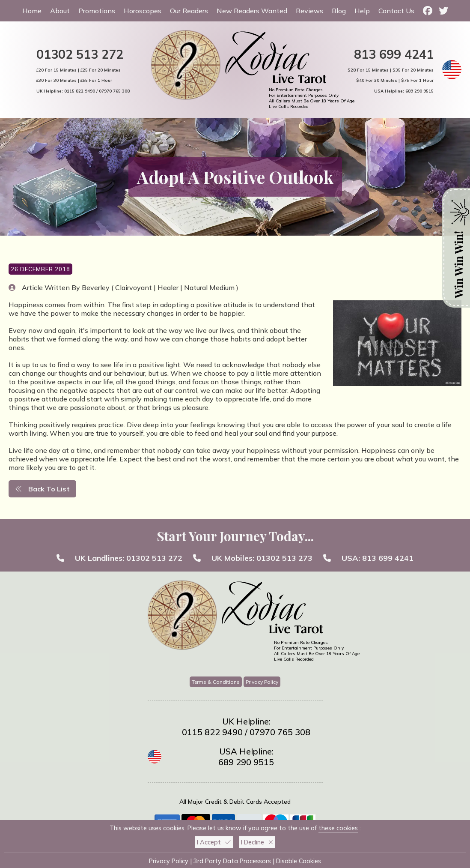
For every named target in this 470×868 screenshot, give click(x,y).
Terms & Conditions (216, 682)
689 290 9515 (419, 91)
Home (32, 11)
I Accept (214, 842)
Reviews (309, 11)
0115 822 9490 (80, 91)
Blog (339, 11)
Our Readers (189, 11)
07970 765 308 (114, 91)
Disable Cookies (299, 861)
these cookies (338, 828)
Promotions (97, 11)
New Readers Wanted (252, 11)
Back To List (42, 489)
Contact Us (396, 11)
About (60, 11)
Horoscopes (143, 11)
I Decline (257, 842)
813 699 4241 (394, 54)
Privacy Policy (262, 682)
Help (362, 11)
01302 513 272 (80, 54)
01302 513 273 (284, 558)
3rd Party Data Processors (232, 861)
